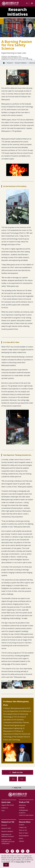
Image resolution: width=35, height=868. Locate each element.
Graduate (22, 808)
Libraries (22, 841)
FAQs (3, 811)
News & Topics (24, 833)
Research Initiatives (17, 12)
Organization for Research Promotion (8, 835)
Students (22, 825)
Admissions (22, 805)
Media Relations (24, 836)
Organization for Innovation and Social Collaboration (8, 842)
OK (6, 865)
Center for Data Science (26, 815)
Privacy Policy (20, 862)
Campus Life (23, 827)
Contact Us (5, 808)
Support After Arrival (8, 805)
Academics (22, 813)
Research (10, 63)
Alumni (21, 838)
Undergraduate (23, 810)
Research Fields (6, 828)
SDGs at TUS (23, 830)
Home (4, 63)
